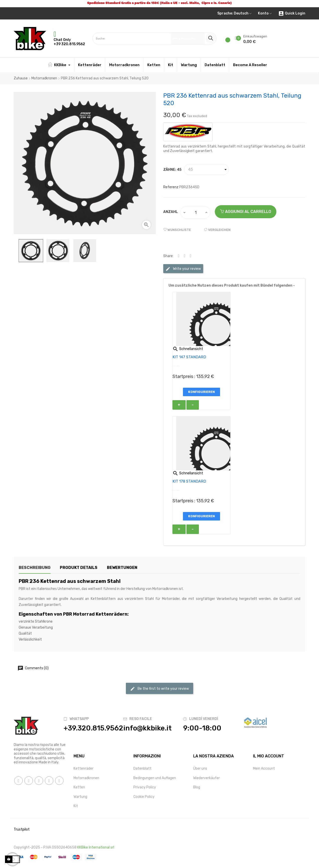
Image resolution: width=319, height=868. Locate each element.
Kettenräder (83, 769)
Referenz (171, 187)
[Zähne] (206, 170)
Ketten (79, 787)
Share (179, 256)
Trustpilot (22, 829)
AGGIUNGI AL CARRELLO (246, 212)
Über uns (200, 769)
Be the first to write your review (159, 689)
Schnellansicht (188, 349)
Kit (76, 806)
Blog (197, 787)
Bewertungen (122, 568)
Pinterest (191, 256)
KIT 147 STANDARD (189, 357)
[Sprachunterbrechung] (234, 13)
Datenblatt (142, 769)
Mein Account (264, 769)
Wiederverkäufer (206, 778)
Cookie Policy (144, 797)
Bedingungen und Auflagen (155, 778)
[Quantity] (196, 212)
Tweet (185, 256)
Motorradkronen (86, 778)
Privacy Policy (145, 787)
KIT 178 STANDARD (189, 481)
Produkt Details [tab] (79, 568)
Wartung (80, 797)
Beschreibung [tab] (35, 568)
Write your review (183, 269)
